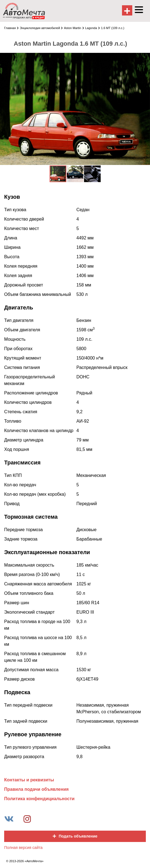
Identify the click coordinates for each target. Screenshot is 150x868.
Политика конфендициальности (39, 799)
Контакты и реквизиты (29, 780)
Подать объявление (75, 836)
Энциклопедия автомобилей (41, 28)
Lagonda (92, 28)
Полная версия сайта (23, 848)
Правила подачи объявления (36, 789)
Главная (11, 28)
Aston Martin (74, 28)
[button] (145, 58)
